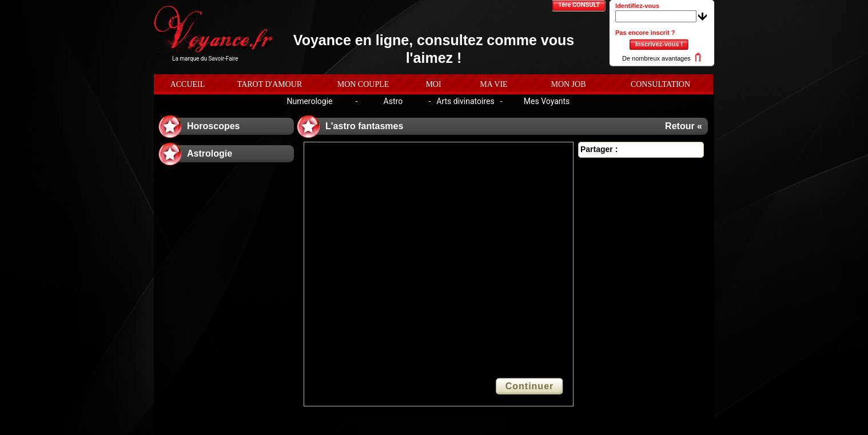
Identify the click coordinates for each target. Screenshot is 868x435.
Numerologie (309, 101)
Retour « (684, 126)
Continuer (530, 386)
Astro (393, 101)
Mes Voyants (547, 101)
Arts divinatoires (465, 101)
